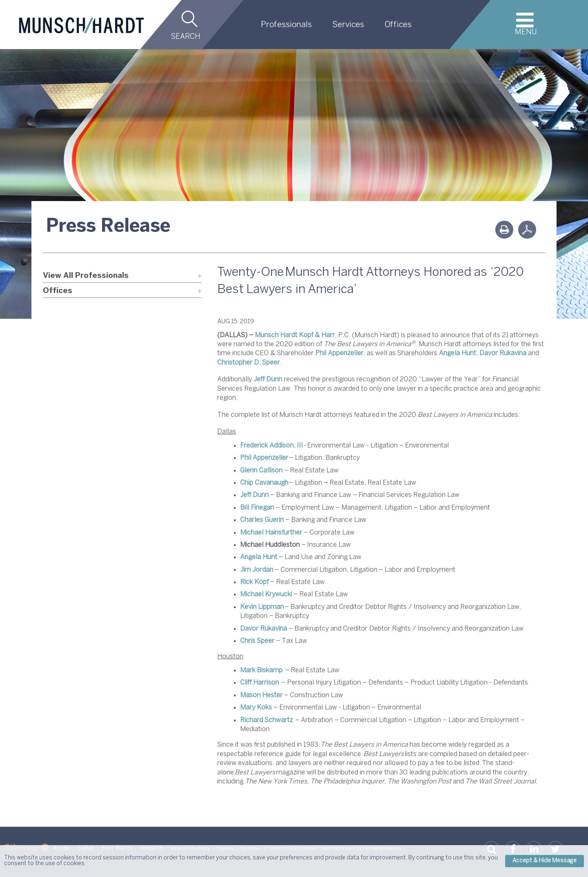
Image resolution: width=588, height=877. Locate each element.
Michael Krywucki (266, 594)
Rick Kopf (254, 582)
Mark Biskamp (261, 670)
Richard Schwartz (266, 720)
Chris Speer (257, 641)
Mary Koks (256, 708)
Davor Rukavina (503, 353)
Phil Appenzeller (339, 353)
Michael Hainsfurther (271, 533)
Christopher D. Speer (248, 363)
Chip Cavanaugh (264, 483)
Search (186, 37)
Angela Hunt (458, 353)
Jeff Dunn (268, 379)
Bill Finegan (257, 508)
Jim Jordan (257, 570)
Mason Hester (261, 695)
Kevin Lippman (262, 607)
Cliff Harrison (259, 683)
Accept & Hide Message (545, 861)
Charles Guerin (262, 520)
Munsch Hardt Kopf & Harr (295, 335)
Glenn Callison (261, 471)
